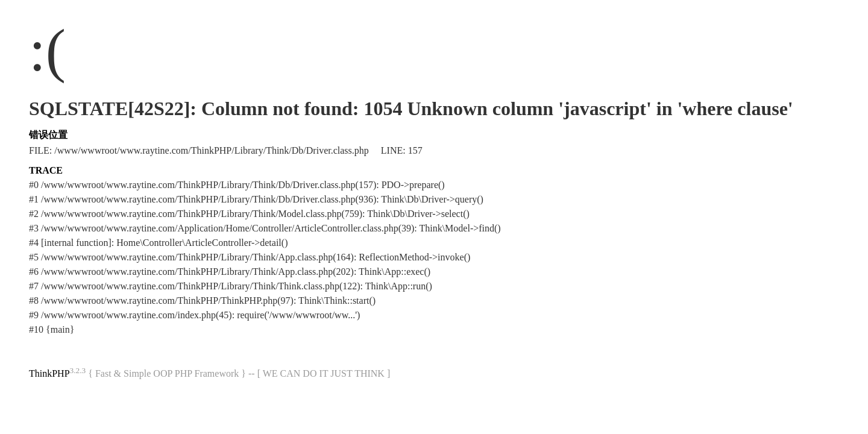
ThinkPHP (49, 373)
